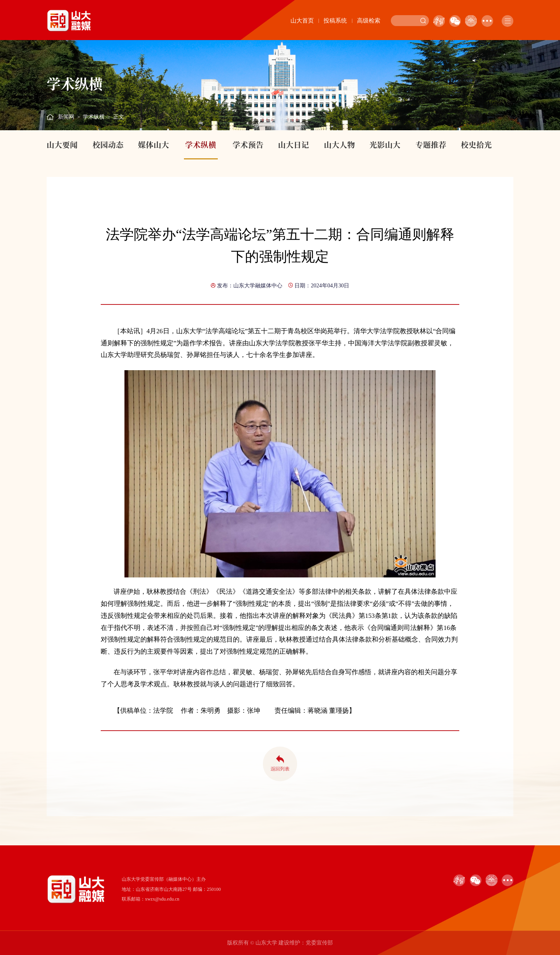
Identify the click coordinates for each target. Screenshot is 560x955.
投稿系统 (335, 21)
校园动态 (108, 145)
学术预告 (248, 145)
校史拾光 (476, 145)
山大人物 (339, 145)
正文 (119, 117)
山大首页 (302, 21)
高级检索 (369, 21)
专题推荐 (431, 145)
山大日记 (294, 145)
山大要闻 (62, 145)
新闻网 (66, 117)
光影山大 (385, 145)
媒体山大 (154, 145)
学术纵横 (94, 117)
